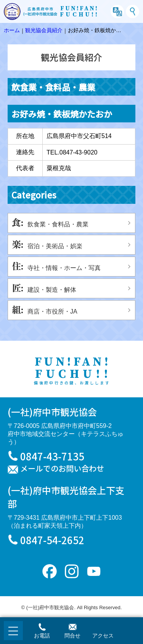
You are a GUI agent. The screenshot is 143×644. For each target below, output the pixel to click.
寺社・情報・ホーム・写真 (64, 268)
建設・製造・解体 (52, 290)
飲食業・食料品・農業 (58, 224)
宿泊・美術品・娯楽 (55, 246)
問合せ (72, 636)
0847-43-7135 (52, 456)
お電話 (42, 636)
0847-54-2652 (52, 540)
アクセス (103, 636)
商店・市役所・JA (52, 311)
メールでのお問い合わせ (62, 469)
